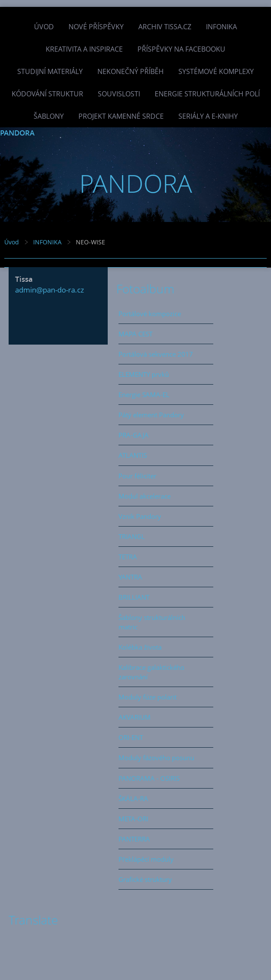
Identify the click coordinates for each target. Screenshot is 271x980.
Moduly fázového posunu (156, 758)
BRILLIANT (134, 597)
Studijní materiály (50, 71)
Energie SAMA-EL (144, 394)
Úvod (44, 27)
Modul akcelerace (145, 496)
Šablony (49, 116)
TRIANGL (132, 536)
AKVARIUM (135, 717)
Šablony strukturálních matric (152, 622)
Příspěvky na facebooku (181, 49)
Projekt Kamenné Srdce (121, 116)
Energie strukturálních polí (207, 94)
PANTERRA (134, 839)
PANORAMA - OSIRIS (149, 778)
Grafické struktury (145, 879)
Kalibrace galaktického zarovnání (151, 672)
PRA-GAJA (134, 435)
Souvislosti (119, 94)
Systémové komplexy (216, 71)
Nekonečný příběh (131, 71)
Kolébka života (140, 647)
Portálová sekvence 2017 (156, 354)
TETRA (128, 557)
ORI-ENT (131, 737)
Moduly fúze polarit (148, 697)
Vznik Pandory (140, 516)
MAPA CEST (135, 334)
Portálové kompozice (150, 314)
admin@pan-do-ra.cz (50, 290)
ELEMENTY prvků (144, 374)
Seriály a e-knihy (208, 116)
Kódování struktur (47, 94)
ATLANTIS (133, 455)
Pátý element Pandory (151, 415)
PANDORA (17, 133)
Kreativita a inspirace (84, 49)
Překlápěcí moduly (146, 859)
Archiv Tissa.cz (165, 27)
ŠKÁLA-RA (133, 798)
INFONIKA (221, 27)
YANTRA (130, 577)
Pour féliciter (137, 476)
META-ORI (133, 819)
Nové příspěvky (96, 27)
